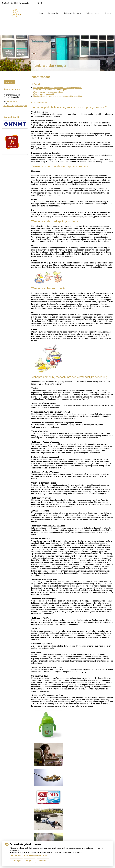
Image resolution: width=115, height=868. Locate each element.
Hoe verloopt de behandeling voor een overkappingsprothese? (58, 88)
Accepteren (43, 861)
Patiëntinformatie (92, 13)
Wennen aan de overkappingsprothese (48, 92)
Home (41, 13)
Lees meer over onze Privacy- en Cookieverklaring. (28, 855)
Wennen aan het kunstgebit (44, 94)
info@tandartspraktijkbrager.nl (15, 106)
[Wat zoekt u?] (16, 77)
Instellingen (16, 861)
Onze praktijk (53, 13)
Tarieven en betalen (72, 13)
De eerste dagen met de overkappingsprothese (52, 90)
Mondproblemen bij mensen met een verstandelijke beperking (57, 96)
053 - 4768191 (12, 101)
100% (37, 3)
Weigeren (30, 861)
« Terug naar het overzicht (41, 102)
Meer (107, 13)
